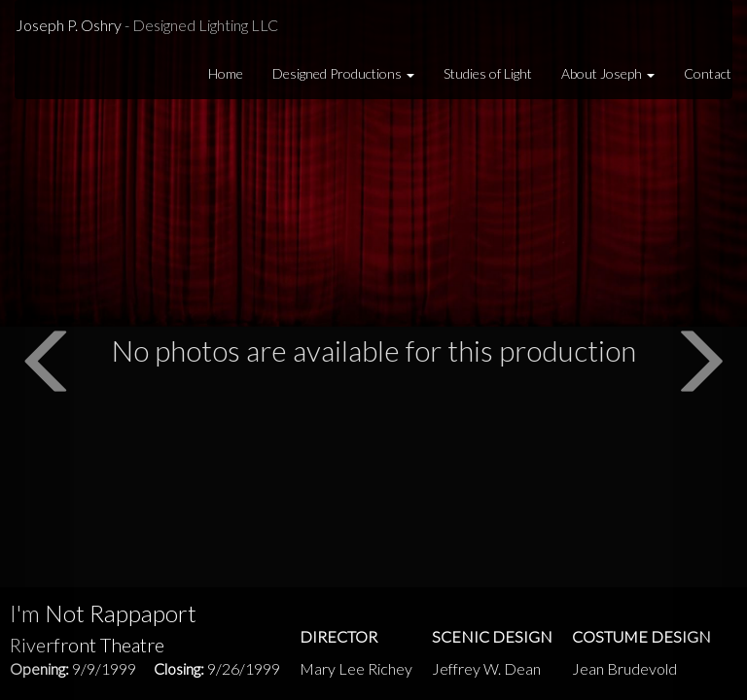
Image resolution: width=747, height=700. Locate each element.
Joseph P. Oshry (147, 25)
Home (226, 73)
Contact (708, 73)
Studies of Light (488, 73)
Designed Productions (343, 73)
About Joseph (608, 73)
